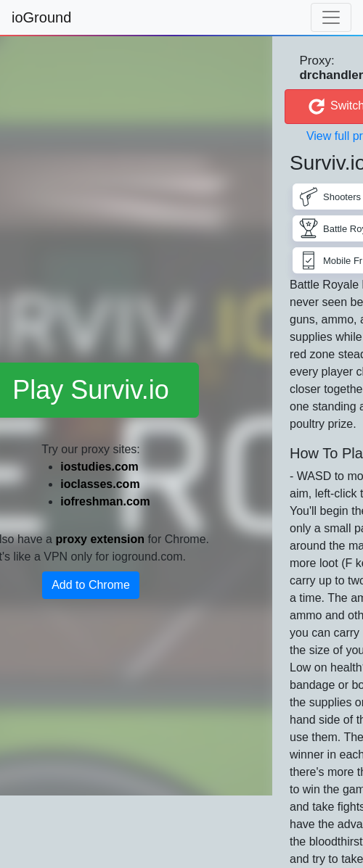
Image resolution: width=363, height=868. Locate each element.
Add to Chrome (91, 585)
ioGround (41, 17)
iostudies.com (99, 467)
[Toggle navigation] (331, 17)
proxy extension (100, 539)
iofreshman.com (105, 501)
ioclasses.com (100, 484)
